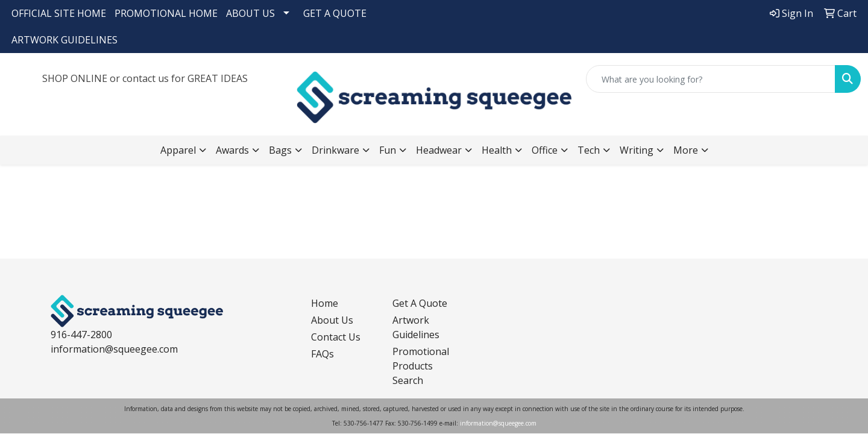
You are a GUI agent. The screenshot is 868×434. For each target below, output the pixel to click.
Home (325, 303)
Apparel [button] (178, 150)
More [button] (686, 150)
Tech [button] (589, 150)
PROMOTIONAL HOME (166, 13)
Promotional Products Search (421, 366)
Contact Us (336, 337)
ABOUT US (250, 13)
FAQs (322, 354)
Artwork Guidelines (416, 327)
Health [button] (497, 150)
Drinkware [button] (335, 150)
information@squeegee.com (114, 349)
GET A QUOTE (335, 13)
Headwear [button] (439, 150)
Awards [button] (232, 150)
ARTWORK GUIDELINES (64, 40)
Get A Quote (420, 303)
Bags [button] (280, 150)
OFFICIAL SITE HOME (59, 13)
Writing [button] (637, 150)
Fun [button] (388, 150)
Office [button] (545, 150)
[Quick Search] (711, 79)
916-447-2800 (81, 335)
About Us (332, 320)
